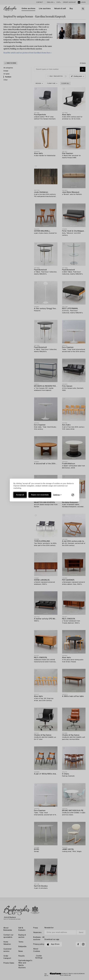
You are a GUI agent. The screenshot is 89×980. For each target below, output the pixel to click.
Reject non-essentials (40, 495)
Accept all (20, 495)
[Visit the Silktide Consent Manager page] (73, 495)
